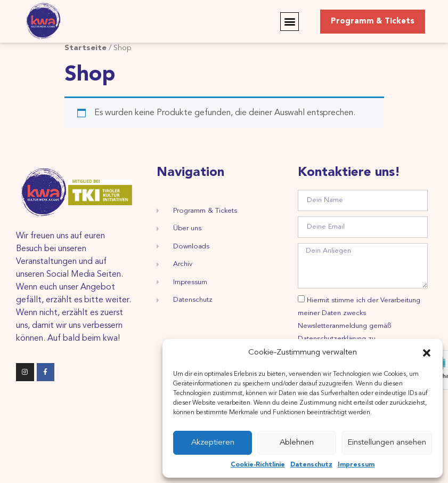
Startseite (85, 48)
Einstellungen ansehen (387, 443)
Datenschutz (311, 465)
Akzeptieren (213, 443)
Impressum (356, 465)
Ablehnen (297, 443)
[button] (427, 353)
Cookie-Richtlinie (258, 465)
